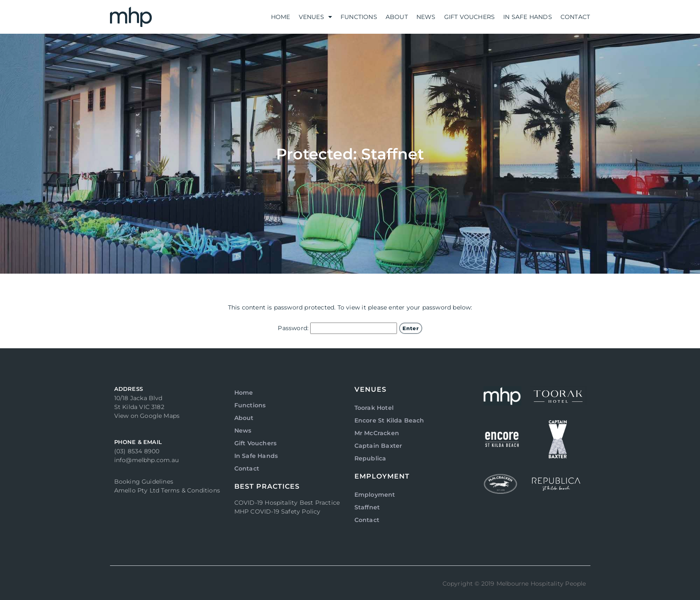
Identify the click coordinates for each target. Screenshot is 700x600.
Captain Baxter (378, 446)
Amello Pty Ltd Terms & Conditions (167, 490)
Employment (375, 495)
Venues (315, 17)
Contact (575, 17)
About (397, 17)
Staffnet (367, 507)
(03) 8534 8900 (137, 451)
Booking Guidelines (144, 482)
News (426, 17)
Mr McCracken (377, 433)
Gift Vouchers (470, 17)
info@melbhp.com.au (147, 460)
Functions (359, 17)
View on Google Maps (147, 416)
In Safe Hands (528, 17)
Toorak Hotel (374, 408)
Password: (337, 328)
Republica (370, 458)
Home (281, 17)
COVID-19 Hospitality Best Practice (287, 503)
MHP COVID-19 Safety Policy (278, 511)
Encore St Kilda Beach (389, 420)
